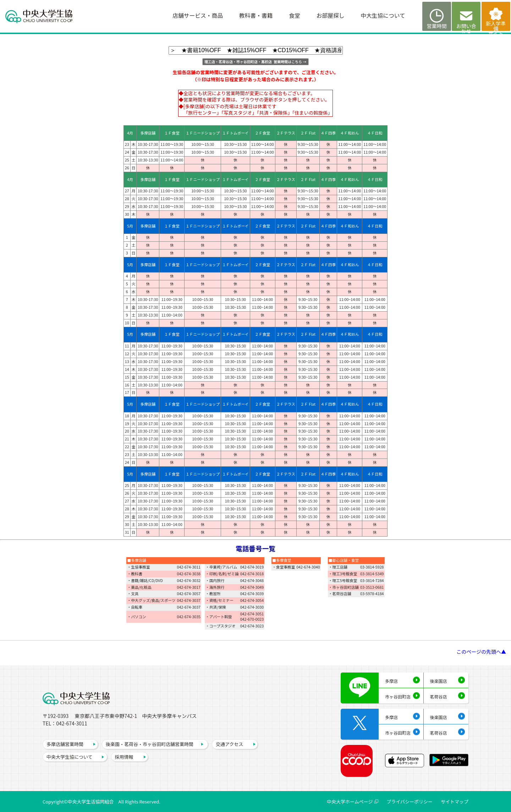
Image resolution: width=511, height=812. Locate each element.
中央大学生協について (70, 757)
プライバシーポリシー (410, 802)
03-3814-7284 (372, 580)
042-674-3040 (308, 567)
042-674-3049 (252, 587)
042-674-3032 (189, 580)
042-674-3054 (252, 600)
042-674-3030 (252, 607)
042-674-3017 (189, 587)
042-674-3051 (252, 614)
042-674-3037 (189, 600)
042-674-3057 (189, 594)
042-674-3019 (252, 567)
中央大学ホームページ (350, 802)
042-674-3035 (189, 617)
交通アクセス (229, 744)
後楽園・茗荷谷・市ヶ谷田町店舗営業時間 (150, 744)
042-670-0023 (252, 619)
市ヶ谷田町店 (398, 696)
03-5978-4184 (372, 594)
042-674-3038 (189, 574)
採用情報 (124, 757)
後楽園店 (439, 681)
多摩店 (391, 681)
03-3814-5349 (372, 574)
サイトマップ (455, 802)
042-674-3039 (252, 594)
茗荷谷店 (439, 696)
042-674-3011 (189, 567)
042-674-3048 (252, 580)
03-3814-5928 (372, 567)
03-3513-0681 (372, 587)
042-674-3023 (252, 626)
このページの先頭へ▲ (481, 652)
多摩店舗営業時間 (65, 744)
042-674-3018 (252, 574)
